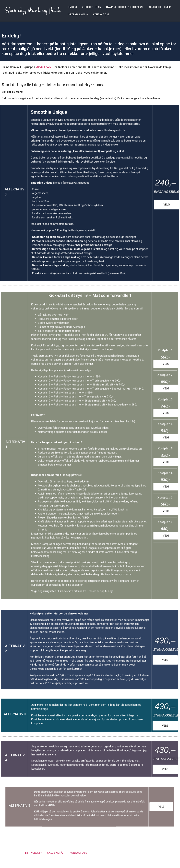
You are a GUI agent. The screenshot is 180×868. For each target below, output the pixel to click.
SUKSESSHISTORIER (159, 7)
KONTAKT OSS (101, 15)
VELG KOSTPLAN (92, 7)
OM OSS (72, 7)
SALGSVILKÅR (56, 853)
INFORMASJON (78, 15)
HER (61, 806)
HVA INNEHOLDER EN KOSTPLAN (124, 7)
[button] (78, 15)
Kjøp (56, 810)
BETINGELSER (34, 853)
